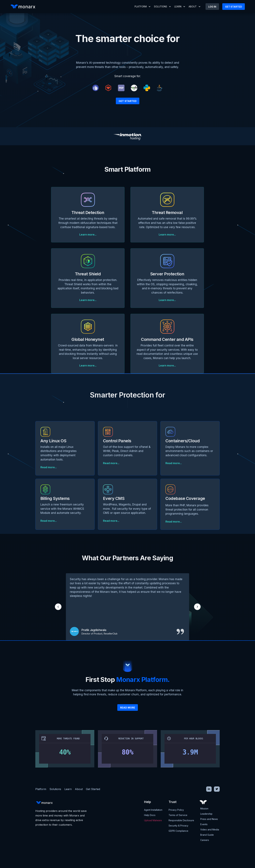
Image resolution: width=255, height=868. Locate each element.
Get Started (128, 101)
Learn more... (88, 235)
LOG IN (212, 7)
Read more (128, 708)
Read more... (49, 467)
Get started (234, 7)
